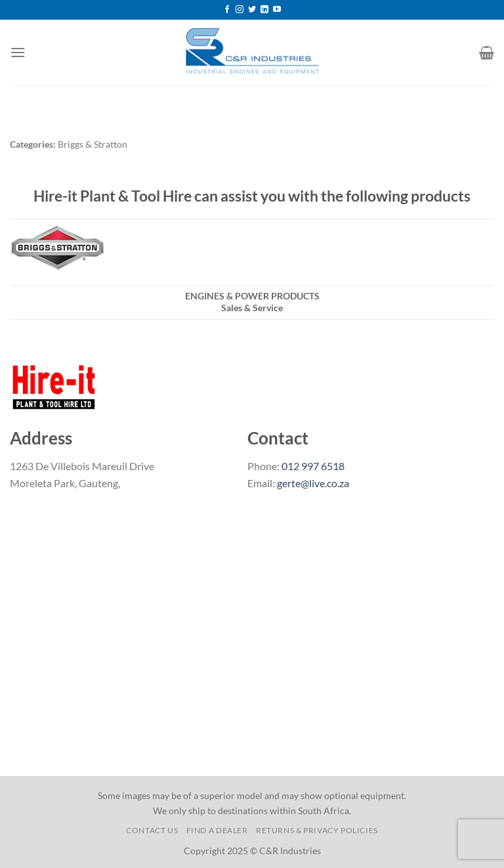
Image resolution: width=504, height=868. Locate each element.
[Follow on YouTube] (277, 10)
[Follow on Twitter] (252, 10)
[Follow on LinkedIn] (264, 10)
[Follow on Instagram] (240, 10)
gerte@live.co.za (313, 483)
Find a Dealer (217, 830)
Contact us (152, 830)
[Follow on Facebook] (227, 10)
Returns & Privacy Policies (317, 830)
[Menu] (18, 52)
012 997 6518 (313, 466)
